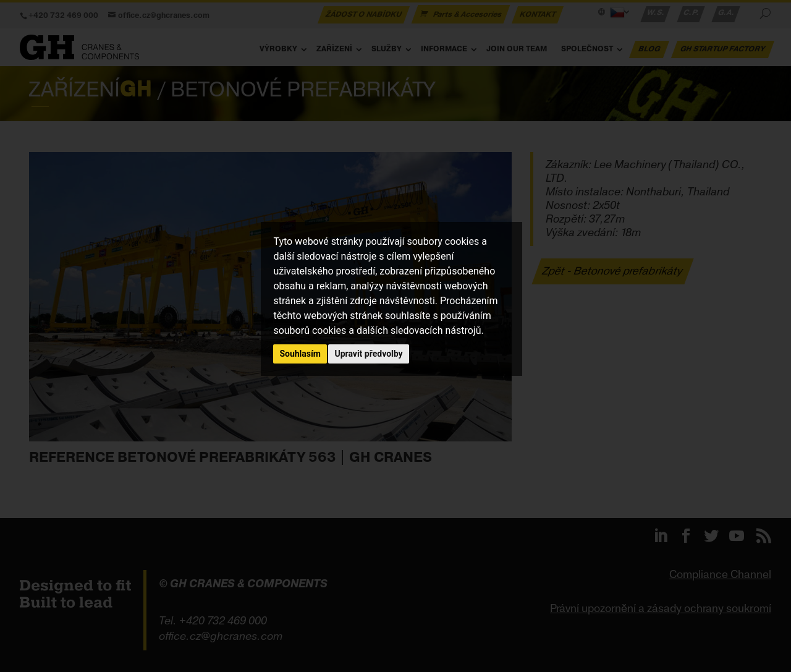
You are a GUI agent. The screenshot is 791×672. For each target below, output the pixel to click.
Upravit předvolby (368, 354)
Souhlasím (300, 354)
